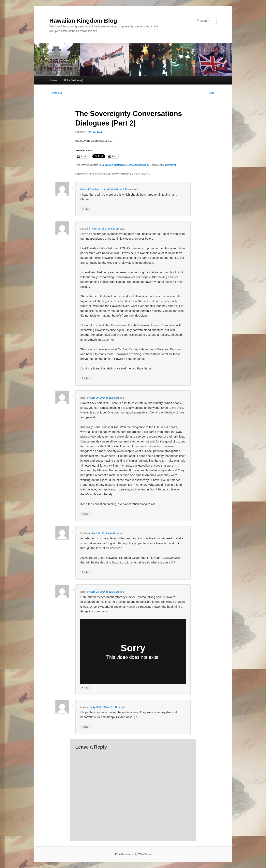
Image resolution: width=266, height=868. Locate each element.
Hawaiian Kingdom (138, 165)
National (119, 165)
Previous (56, 93)
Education (107, 165)
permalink (171, 165)
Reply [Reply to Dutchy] (86, 572)
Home (54, 80)
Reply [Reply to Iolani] (86, 514)
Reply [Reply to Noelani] (86, 727)
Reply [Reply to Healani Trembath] (86, 209)
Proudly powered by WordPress (133, 854)
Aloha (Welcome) (73, 80)
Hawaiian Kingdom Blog (83, 21)
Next (213, 93)
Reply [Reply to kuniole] (86, 378)
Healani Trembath (90, 189)
